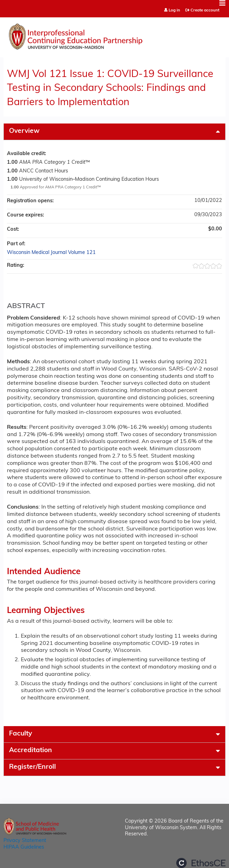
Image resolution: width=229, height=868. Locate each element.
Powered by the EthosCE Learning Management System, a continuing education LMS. (201, 863)
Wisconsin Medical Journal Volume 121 (51, 253)
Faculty (20, 734)
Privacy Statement (25, 841)
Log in (174, 11)
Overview (24, 131)
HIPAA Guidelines (24, 847)
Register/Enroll (32, 767)
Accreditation (31, 751)
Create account (205, 10)
